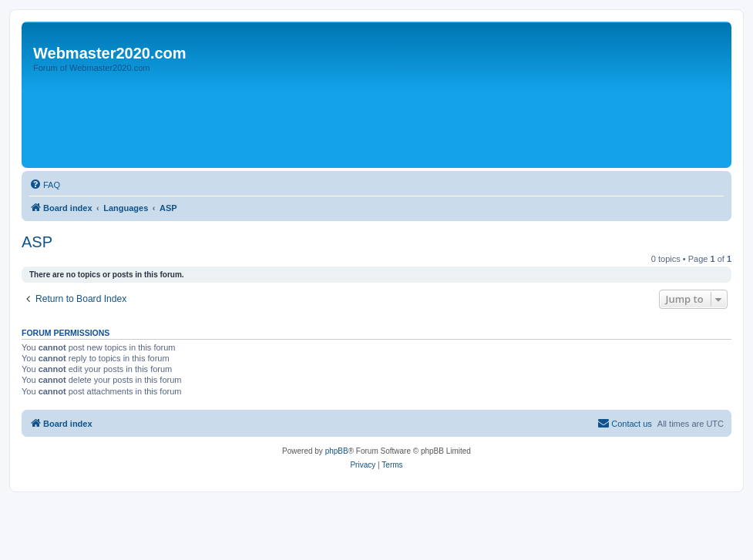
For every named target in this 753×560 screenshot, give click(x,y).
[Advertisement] (306, 121)
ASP (37, 242)
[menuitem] (45, 185)
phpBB (337, 451)
